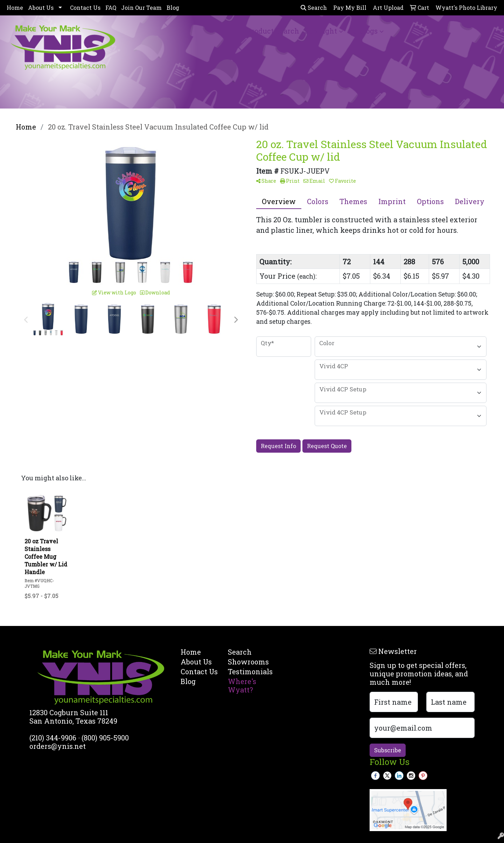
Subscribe (388, 750)
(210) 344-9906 (53, 738)
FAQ (111, 8)
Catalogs (363, 31)
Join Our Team (141, 8)
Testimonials (247, 671)
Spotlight (321, 31)
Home (15, 8)
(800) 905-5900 (105, 738)
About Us (41, 8)
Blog (173, 8)
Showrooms (247, 662)
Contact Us (85, 8)
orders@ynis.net (58, 746)
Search (314, 8)
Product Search (273, 31)
